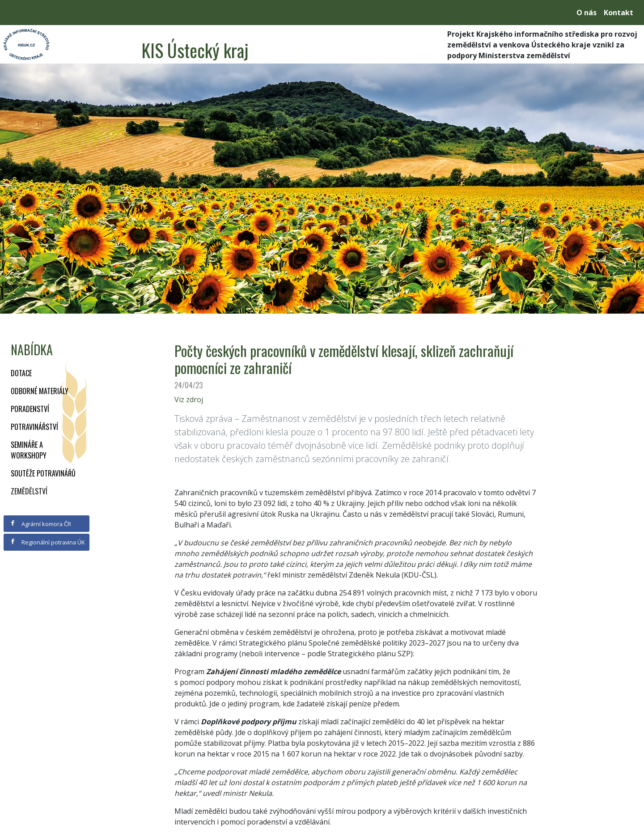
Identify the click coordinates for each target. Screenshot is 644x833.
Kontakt (619, 13)
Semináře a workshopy (29, 450)
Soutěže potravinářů (43, 473)
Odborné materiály (40, 391)
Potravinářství (34, 427)
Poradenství (30, 409)
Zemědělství (29, 491)
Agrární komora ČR (40, 524)
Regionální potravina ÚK (47, 542)
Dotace (21, 373)
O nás (587, 13)
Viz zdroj (189, 399)
